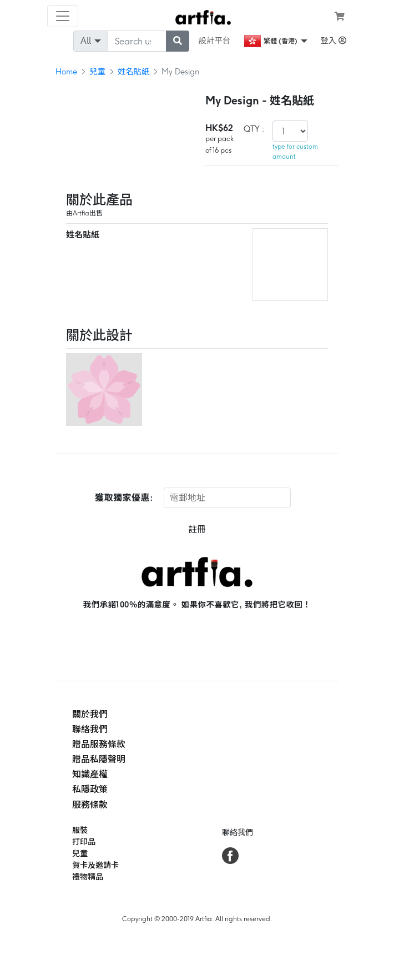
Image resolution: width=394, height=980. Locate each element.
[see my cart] (340, 16)
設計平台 (215, 41)
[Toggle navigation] (63, 16)
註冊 (197, 529)
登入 (333, 41)
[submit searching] (178, 41)
